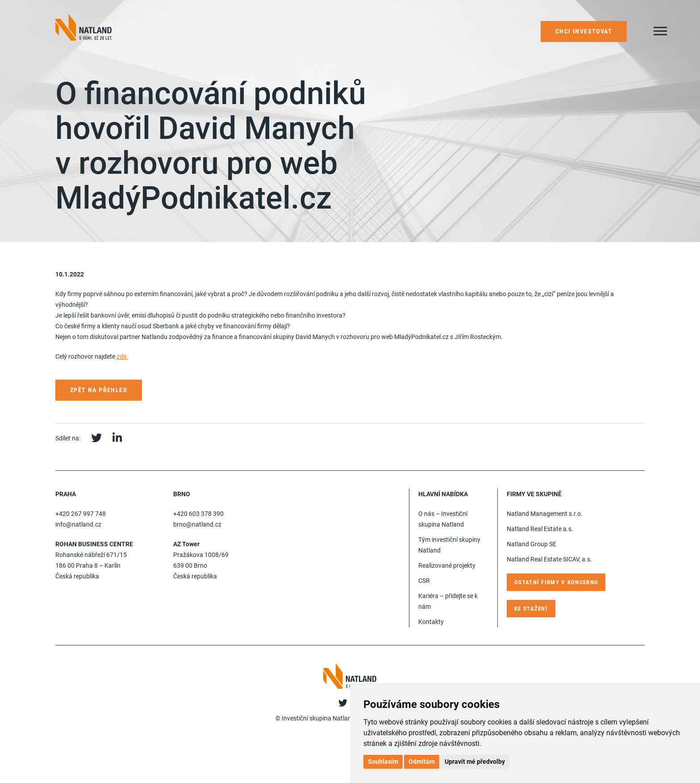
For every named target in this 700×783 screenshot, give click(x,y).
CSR (424, 581)
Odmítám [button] (422, 762)
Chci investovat (584, 31)
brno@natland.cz (197, 524)
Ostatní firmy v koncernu (556, 582)
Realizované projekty (447, 565)
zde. (122, 356)
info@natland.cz (78, 524)
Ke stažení (531, 609)
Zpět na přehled (99, 390)
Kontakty (431, 622)
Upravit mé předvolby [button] (475, 762)
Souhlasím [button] (383, 762)
